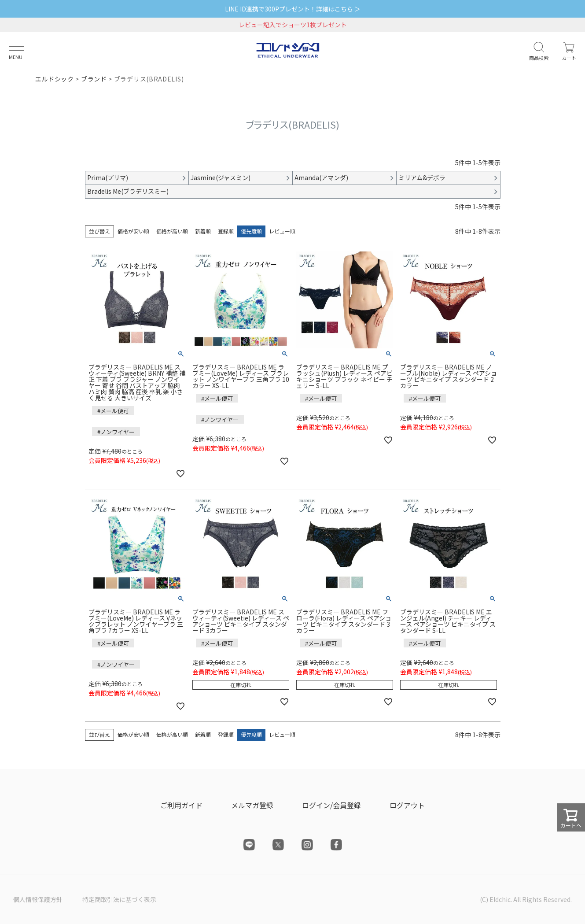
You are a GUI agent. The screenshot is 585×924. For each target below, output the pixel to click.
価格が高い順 (172, 231)
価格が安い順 (133, 231)
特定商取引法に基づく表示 (119, 899)
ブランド (94, 79)
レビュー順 (282, 231)
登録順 (226, 231)
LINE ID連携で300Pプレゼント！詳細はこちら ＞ (293, 9)
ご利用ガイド (181, 805)
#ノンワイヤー (116, 432)
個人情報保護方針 (38, 899)
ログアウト (407, 805)
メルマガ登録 (252, 805)
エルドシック (55, 79)
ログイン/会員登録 (331, 805)
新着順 (203, 231)
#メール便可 (113, 411)
